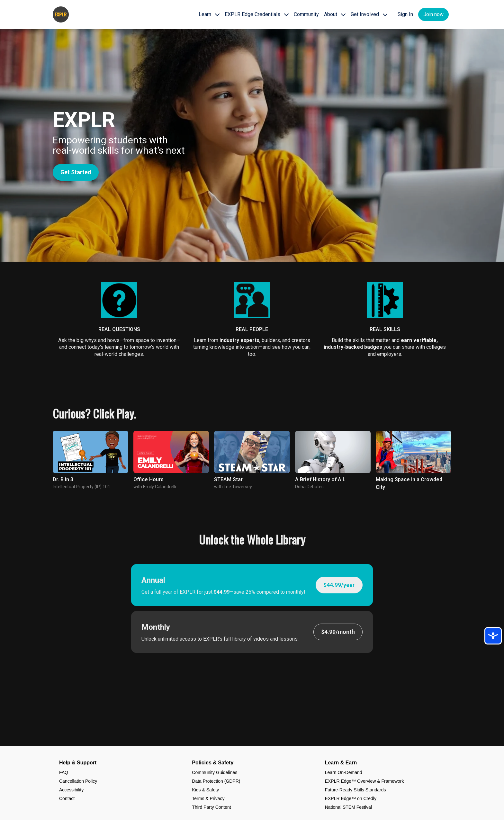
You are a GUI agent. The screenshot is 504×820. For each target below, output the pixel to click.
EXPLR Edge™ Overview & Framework (364, 781)
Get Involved (369, 14)
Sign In (405, 14)
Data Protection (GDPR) (216, 781)
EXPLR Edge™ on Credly (351, 798)
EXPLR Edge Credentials (257, 14)
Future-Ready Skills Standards (355, 790)
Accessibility (71, 790)
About (335, 14)
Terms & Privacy (208, 798)
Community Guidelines (215, 772)
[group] (90, 452)
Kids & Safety (205, 790)
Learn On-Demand (344, 772)
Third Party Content (211, 807)
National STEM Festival (348, 807)
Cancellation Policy (78, 781)
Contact (67, 798)
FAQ (64, 772)
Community (306, 14)
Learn (209, 14)
